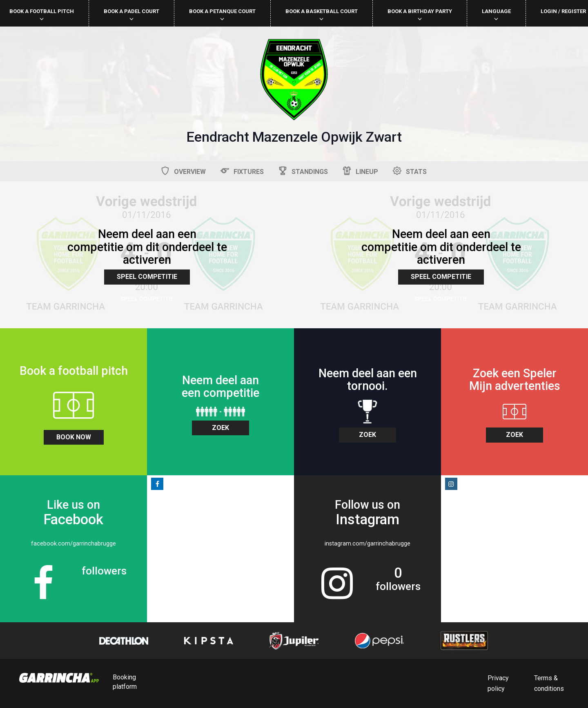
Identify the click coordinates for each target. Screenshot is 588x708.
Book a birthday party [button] (420, 14)
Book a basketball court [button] (322, 14)
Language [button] (496, 14)
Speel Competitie (147, 277)
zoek (220, 428)
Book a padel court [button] (131, 14)
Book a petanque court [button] (222, 14)
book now (74, 437)
